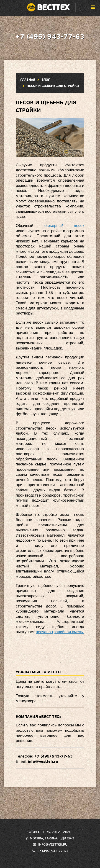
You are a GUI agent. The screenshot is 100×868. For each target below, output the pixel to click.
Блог (46, 80)
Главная (28, 80)
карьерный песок (64, 226)
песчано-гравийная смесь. (60, 632)
